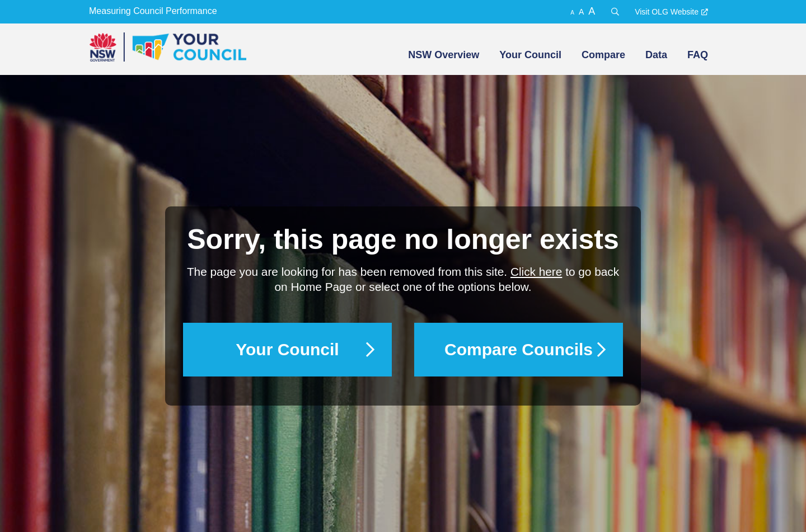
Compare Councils (519, 349)
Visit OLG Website (667, 12)
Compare (603, 55)
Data (656, 55)
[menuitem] (442, 55)
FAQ (698, 55)
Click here (536, 272)
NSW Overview (444, 55)
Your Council (530, 55)
